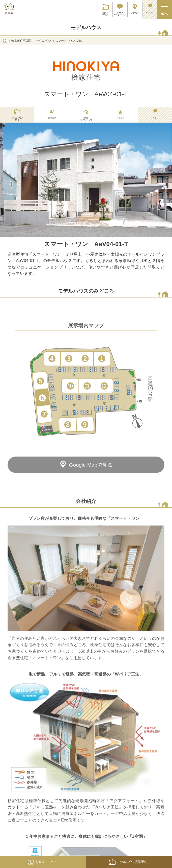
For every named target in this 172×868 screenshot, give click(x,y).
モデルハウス (43, 41)
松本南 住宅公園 (21, 41)
